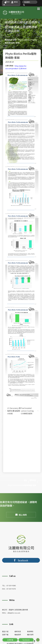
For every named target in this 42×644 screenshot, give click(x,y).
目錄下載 (5, 635)
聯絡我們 (18, 635)
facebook (26, 640)
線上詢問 (21, 515)
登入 (7, 2)
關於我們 (30, 635)
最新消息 (18, 631)
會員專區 (30, 631)
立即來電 (10, 640)
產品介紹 (5, 631)
